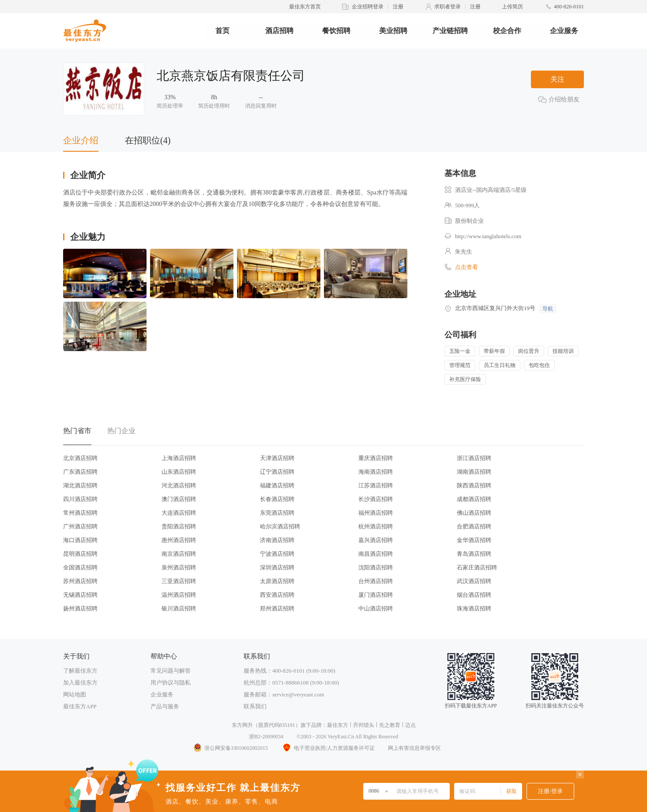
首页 (222, 31)
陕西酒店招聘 (474, 485)
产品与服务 (165, 706)
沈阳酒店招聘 (376, 567)
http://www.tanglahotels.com (488, 236)
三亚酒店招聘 (179, 581)
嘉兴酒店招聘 (376, 540)
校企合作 (507, 31)
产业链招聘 (450, 31)
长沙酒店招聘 (376, 499)
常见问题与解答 (171, 671)
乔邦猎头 (364, 725)
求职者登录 (448, 7)
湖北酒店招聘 (80, 485)
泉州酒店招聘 (179, 567)
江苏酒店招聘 (376, 485)
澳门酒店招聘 (179, 499)
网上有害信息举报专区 (414, 748)
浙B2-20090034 (266, 737)
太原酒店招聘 (277, 581)
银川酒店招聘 (179, 608)
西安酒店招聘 (277, 595)
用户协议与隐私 (171, 683)
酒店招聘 (279, 31)
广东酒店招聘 (80, 472)
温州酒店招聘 (179, 595)
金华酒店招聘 (474, 540)
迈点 (410, 725)
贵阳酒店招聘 (179, 526)
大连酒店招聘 (179, 513)
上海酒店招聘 (179, 458)
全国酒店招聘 (80, 567)
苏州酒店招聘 (80, 581)
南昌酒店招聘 (376, 554)
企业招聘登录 (368, 7)
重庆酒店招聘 (376, 458)
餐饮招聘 (336, 31)
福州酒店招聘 (376, 513)
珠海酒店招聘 (474, 608)
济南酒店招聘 (277, 540)
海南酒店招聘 (376, 472)
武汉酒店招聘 (474, 581)
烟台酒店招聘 (474, 595)
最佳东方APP (80, 706)
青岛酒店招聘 (474, 554)
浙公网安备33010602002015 (230, 748)
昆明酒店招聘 (80, 554)
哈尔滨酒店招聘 (280, 526)
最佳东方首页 (305, 7)
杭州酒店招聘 (376, 526)
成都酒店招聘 (474, 499)
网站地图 (75, 694)
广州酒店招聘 (80, 526)
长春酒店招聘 (277, 499)
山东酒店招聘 (179, 472)
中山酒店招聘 (376, 608)
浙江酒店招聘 (474, 458)
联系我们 (255, 706)
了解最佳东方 (80, 671)
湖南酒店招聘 (474, 472)
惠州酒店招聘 (179, 540)
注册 (398, 7)
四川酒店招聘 (80, 499)
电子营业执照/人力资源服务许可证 (328, 748)
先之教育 (390, 725)
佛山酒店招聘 (474, 513)
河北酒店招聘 (179, 485)
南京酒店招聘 (179, 554)
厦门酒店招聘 (376, 595)
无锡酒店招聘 (80, 595)
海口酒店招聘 (80, 540)
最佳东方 (338, 725)
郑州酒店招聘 (277, 608)
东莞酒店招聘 (277, 513)
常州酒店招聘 (80, 513)
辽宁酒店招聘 (277, 472)
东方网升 (242, 725)
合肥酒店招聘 (474, 526)
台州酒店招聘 (376, 581)
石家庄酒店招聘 (477, 567)
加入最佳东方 (80, 683)
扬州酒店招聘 (80, 608)
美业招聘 (393, 31)
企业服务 (564, 31)
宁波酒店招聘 (277, 554)
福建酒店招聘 (277, 485)
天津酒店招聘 (277, 458)
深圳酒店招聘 (277, 567)
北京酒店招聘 (80, 458)
